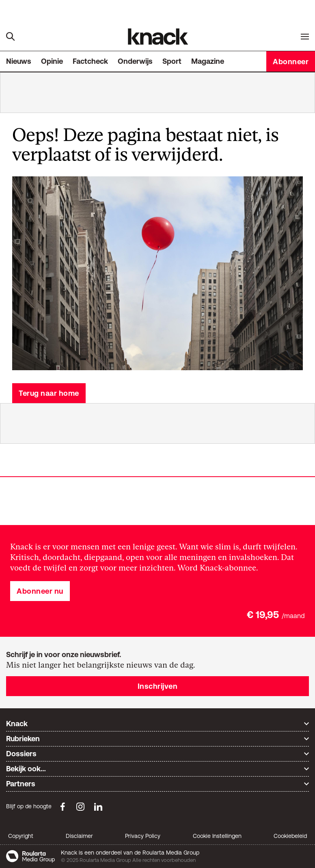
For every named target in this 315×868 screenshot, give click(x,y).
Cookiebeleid (290, 836)
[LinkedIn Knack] (98, 807)
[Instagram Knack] (80, 807)
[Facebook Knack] (63, 807)
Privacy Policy (143, 836)
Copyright (21, 836)
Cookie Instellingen (217, 836)
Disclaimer (79, 836)
